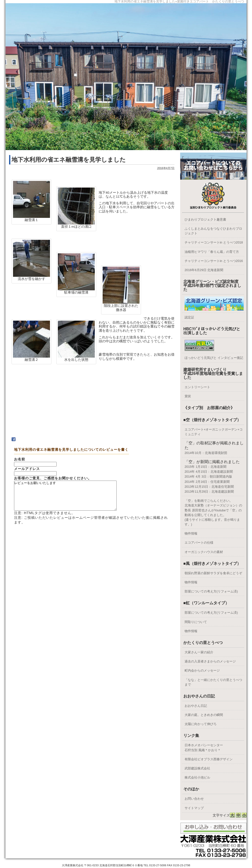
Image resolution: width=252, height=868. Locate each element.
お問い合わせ (194, 799)
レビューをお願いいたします (71, 499)
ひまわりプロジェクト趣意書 (205, 219)
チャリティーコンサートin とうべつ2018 (214, 242)
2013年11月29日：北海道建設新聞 (209, 492)
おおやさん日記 (196, 706)
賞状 (188, 396)
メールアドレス (27, 469)
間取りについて (196, 622)
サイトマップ (194, 808)
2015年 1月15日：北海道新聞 (205, 467)
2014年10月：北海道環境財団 (206, 453)
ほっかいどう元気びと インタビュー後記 (214, 358)
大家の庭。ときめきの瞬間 (204, 715)
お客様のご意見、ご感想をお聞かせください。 (53, 478)
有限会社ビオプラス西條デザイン (209, 759)
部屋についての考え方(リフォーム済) (211, 591)
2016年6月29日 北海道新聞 (204, 270)
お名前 (20, 459)
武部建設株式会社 (197, 768)
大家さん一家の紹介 (199, 652)
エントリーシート (197, 387)
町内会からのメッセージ (202, 670)
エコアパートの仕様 (199, 543)
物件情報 (191, 533)
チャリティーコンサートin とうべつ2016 (214, 261)
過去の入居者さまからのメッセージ (210, 661)
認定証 (189, 317)
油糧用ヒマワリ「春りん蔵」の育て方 (212, 252)
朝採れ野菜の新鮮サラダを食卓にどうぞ (213, 573)
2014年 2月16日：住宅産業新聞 (207, 482)
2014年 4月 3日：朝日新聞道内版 (208, 477)
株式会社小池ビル (197, 777)
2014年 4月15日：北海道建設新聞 (209, 472)
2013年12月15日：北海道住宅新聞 (209, 487)
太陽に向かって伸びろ (201, 724)
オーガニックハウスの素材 (204, 552)
